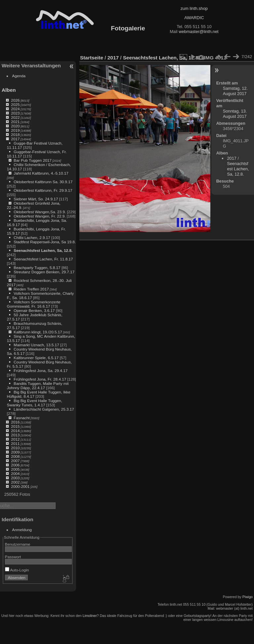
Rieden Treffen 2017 (31, 289)
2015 (15, 426)
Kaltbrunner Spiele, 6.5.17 (36, 358)
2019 (15, 130)
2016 (15, 422)
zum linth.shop (194, 8)
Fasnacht (21, 418)
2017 (15, 139)
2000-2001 (20, 486)
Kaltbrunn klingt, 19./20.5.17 (38, 332)
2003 (15, 478)
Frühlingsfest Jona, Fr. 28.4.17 (40, 379)
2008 (15, 456)
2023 (15, 113)
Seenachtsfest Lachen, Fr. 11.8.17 (43, 259)
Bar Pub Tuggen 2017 (32, 160)
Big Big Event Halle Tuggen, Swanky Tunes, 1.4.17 (35, 403)
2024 (15, 109)
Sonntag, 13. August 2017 (235, 114)
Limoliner (90, 616)
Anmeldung (22, 530)
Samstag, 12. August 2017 (235, 91)
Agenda (19, 76)
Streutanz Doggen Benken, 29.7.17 (44, 272)
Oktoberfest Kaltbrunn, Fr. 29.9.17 (43, 190)
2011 (15, 443)
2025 (15, 104)
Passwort (13, 557)
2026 (15, 100)
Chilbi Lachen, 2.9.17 (32, 237)
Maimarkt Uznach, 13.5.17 (36, 345)
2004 (15, 474)
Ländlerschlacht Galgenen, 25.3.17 (44, 409)
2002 (15, 482)
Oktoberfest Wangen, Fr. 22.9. (40, 216)
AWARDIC (194, 18)
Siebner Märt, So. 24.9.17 (36, 199)
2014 (15, 431)
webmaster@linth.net (198, 32)
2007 (15, 461)
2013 (15, 435)
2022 (15, 117)
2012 (15, 439)
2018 (15, 135)
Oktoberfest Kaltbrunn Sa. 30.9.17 (43, 182)
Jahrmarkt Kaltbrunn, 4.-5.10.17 (41, 173)
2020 (15, 126)
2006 (15, 465)
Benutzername (18, 544)
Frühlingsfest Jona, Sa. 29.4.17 (41, 371)
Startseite (92, 58)
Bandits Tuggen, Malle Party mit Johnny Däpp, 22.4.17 (38, 386)
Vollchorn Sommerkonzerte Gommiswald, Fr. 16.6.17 (34, 304)
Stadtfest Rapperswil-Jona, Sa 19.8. (45, 242)
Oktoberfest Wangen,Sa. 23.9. (40, 212)
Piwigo (248, 597)
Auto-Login (17, 570)
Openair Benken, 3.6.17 (34, 310)
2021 (15, 122)
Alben (9, 90)
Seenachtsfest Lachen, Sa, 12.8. (43, 250)
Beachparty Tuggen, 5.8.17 (37, 268)
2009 (15, 452)
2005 (15, 469)
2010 (15, 448)
